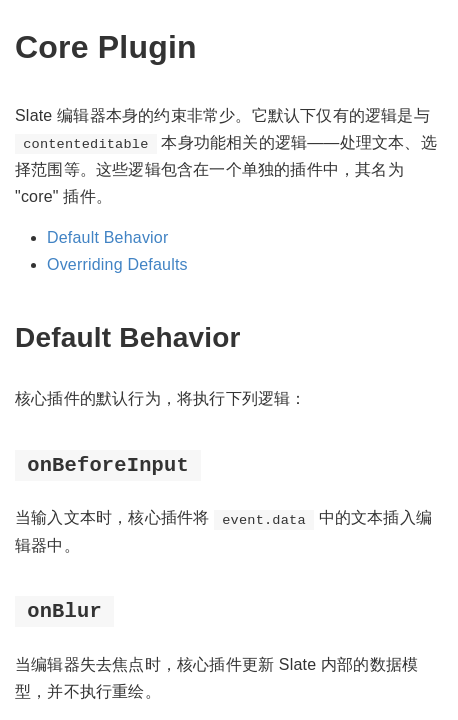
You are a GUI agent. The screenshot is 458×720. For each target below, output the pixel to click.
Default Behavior (108, 237)
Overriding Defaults (117, 264)
